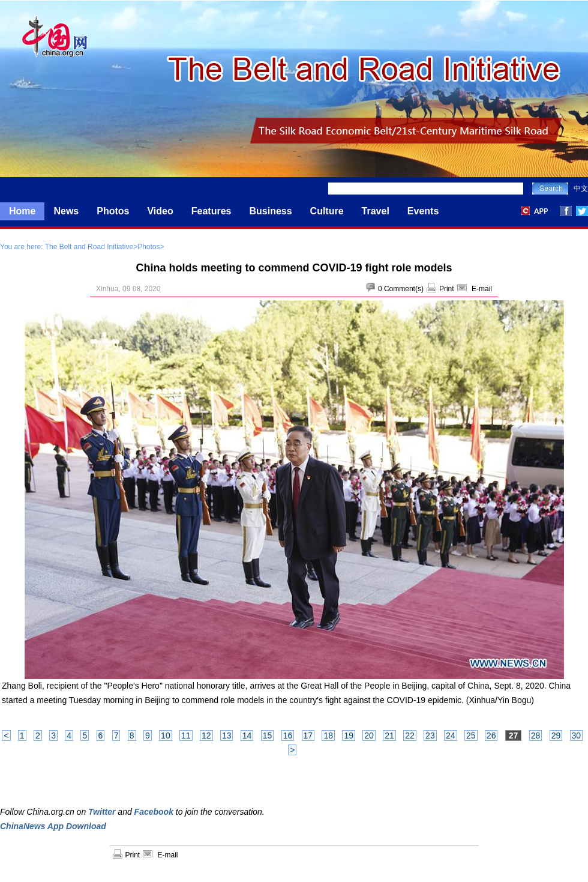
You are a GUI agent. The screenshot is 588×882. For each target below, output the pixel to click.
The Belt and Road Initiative (89, 247)
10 (166, 736)
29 (556, 736)
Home (22, 211)
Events (423, 211)
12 (206, 736)
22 (410, 736)
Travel (376, 211)
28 (536, 736)
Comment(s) (404, 289)
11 (186, 736)
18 (328, 736)
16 (288, 736)
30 (577, 736)
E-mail (482, 289)
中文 (581, 189)
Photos (113, 211)
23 (430, 736)
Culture (327, 211)
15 (268, 736)
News (66, 211)
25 (471, 736)
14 (247, 736)
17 (308, 736)
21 (389, 736)
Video (160, 211)
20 (369, 736)
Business (270, 211)
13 (227, 736)
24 (451, 736)
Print (447, 289)
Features (211, 211)
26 (491, 736)
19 (349, 736)
